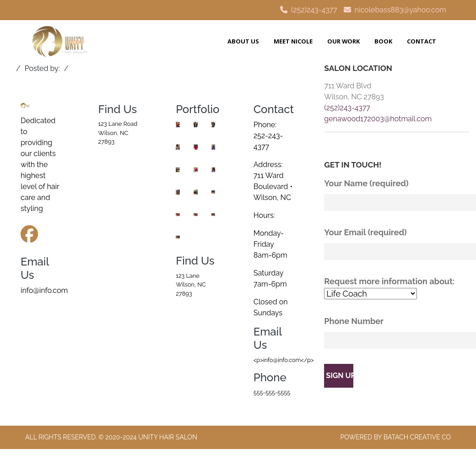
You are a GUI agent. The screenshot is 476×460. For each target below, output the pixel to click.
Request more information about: (397, 288)
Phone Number (397, 333)
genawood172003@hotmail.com (378, 119)
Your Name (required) (397, 195)
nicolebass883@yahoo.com (400, 10)
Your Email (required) (397, 244)
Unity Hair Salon (168, 437)
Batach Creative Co (417, 437)
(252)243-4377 (314, 10)
